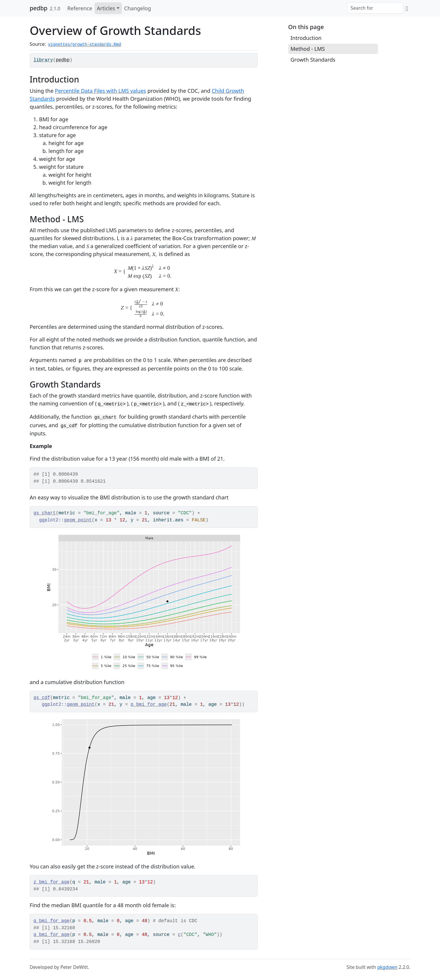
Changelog (138, 8)
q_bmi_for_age (52, 921)
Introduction (306, 38)
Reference (80, 8)
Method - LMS (308, 49)
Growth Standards (313, 60)
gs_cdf (42, 698)
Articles (106, 8)
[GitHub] (407, 8)
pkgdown (387, 967)
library (43, 60)
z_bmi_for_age (52, 882)
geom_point (78, 520)
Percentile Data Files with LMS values (100, 91)
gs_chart (45, 513)
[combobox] (375, 8)
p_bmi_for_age (149, 705)
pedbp (38, 8)
